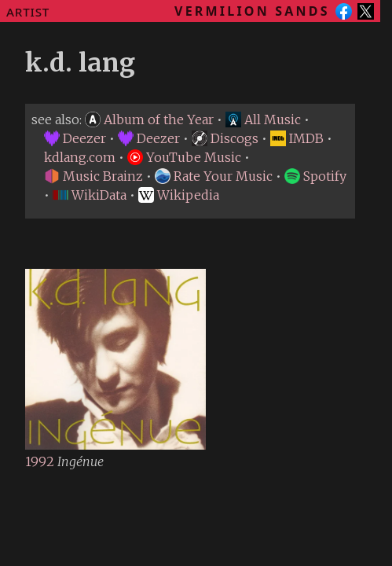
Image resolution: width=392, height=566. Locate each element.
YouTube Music (184, 157)
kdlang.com (80, 157)
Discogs (225, 138)
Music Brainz (93, 176)
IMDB (297, 138)
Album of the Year (149, 119)
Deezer (75, 138)
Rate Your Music (214, 176)
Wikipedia (179, 195)
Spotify (315, 176)
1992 (41, 461)
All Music (263, 119)
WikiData (90, 195)
